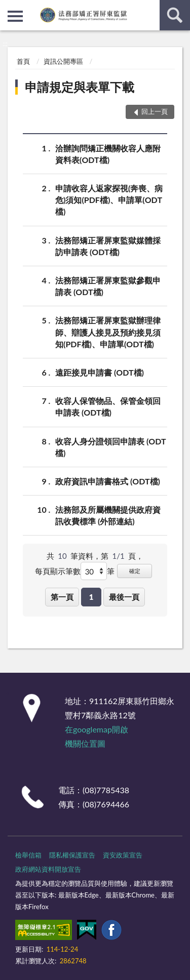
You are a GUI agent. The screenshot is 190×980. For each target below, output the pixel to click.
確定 (135, 571)
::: (8, 8)
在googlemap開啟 (97, 729)
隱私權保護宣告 (72, 855)
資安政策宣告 (123, 855)
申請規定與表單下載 (80, 87)
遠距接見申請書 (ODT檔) (100, 372)
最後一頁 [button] (124, 597)
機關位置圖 (85, 743)
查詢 (175, 15)
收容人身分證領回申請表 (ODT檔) (111, 446)
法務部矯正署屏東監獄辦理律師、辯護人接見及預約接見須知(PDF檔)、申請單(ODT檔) (108, 331)
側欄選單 (15, 16)
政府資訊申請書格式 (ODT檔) (108, 481)
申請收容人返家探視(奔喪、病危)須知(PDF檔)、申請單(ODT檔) (109, 199)
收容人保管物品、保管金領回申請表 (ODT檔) (108, 406)
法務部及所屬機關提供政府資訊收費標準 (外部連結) (108, 515)
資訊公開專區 (63, 61)
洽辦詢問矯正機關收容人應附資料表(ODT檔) (108, 153)
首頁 (23, 61)
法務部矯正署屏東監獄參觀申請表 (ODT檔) (108, 285)
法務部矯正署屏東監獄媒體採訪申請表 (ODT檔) (108, 246)
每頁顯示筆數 (58, 571)
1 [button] (91, 597)
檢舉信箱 (28, 855)
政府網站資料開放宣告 (48, 869)
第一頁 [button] (62, 597)
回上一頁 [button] (155, 111)
